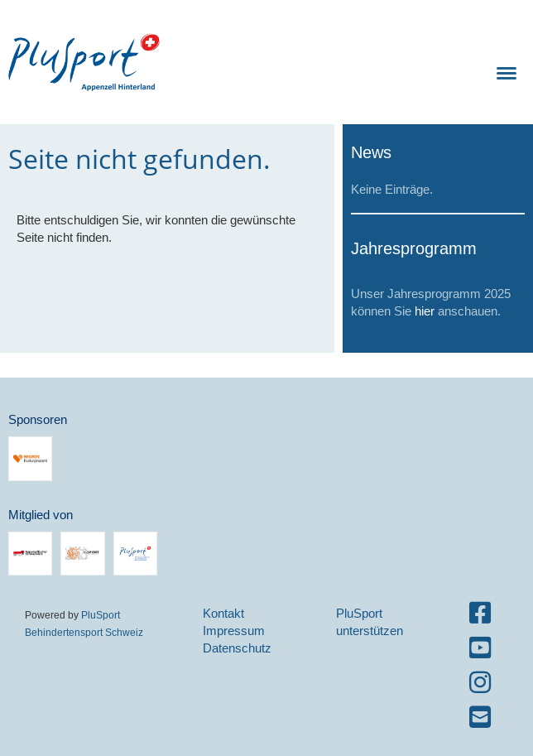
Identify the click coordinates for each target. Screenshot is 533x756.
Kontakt (223, 613)
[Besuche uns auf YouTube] (480, 648)
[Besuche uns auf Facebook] (480, 613)
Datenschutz (237, 648)
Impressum (234, 631)
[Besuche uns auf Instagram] (480, 683)
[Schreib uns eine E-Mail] (480, 717)
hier (425, 311)
